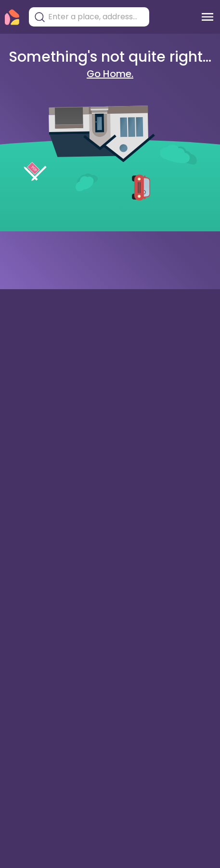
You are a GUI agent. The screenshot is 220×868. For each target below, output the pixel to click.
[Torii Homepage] (12, 17)
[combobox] (96, 17)
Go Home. (110, 74)
